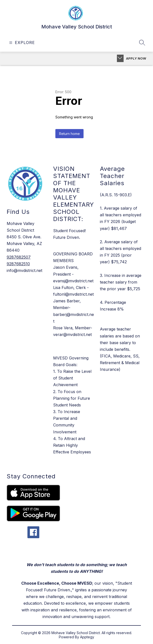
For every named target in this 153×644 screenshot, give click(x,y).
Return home (69, 134)
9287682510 (18, 264)
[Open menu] (21, 43)
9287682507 (19, 257)
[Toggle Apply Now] (120, 58)
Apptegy (87, 637)
